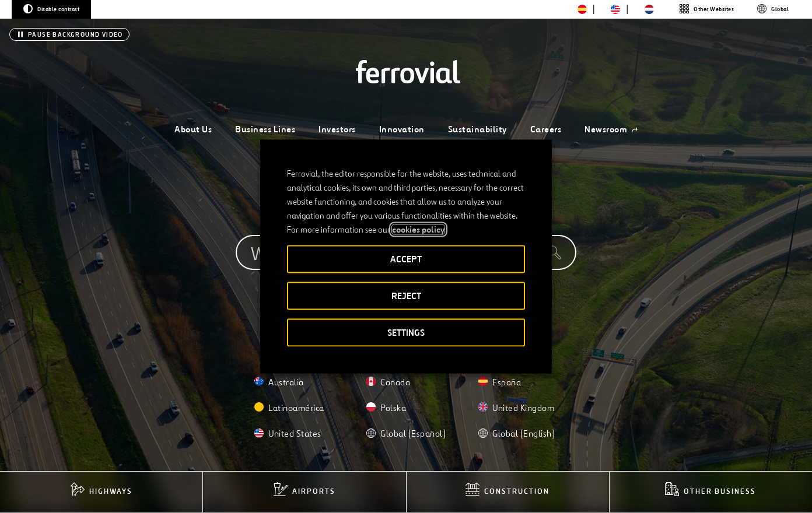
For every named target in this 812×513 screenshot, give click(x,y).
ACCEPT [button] (406, 259)
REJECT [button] (406, 296)
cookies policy (418, 230)
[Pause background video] (69, 34)
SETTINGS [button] (406, 333)
